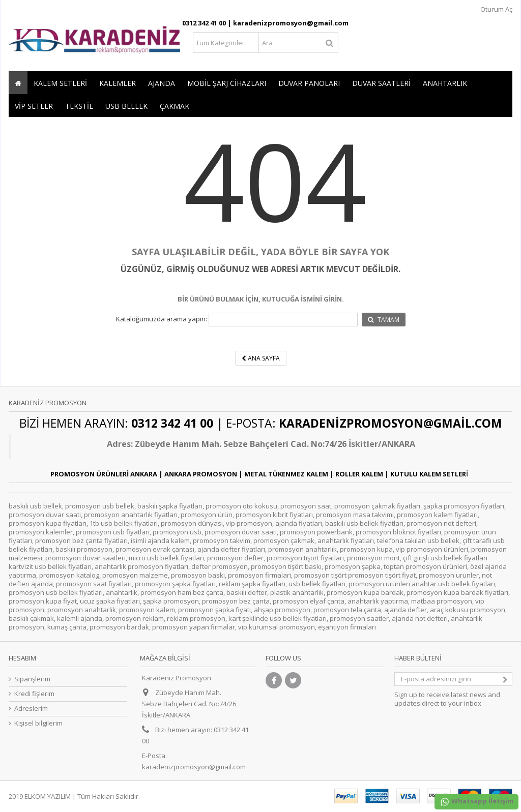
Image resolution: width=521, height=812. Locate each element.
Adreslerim (31, 709)
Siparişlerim (32, 679)
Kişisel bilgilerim (38, 723)
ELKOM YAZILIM (48, 796)
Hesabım (22, 658)
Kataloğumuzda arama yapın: (162, 319)
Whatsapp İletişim (476, 802)
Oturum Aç (496, 9)
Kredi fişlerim (34, 694)
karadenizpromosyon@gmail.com (194, 767)
